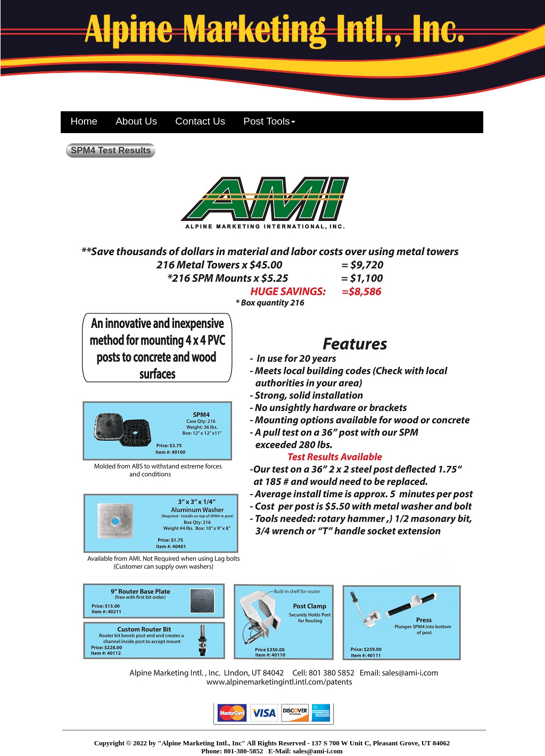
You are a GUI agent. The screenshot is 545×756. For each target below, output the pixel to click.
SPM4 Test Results (111, 150)
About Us (136, 121)
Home (84, 121)
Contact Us (200, 121)
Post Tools (269, 121)
